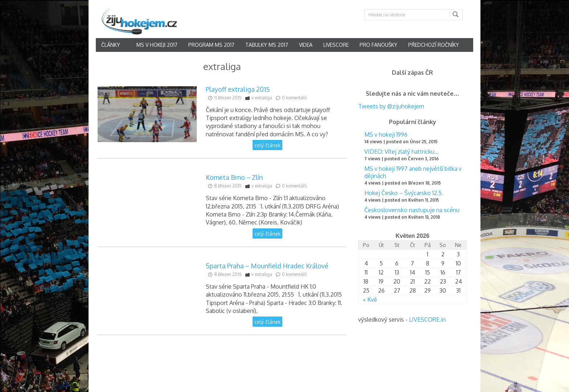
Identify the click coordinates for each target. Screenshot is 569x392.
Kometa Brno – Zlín (234, 177)
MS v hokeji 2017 (157, 45)
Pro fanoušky (378, 45)
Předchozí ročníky (434, 45)
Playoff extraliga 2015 (238, 89)
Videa (306, 45)
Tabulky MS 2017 (267, 45)
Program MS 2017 (211, 45)
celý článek (267, 145)
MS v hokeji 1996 (386, 135)
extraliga (263, 98)
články (111, 45)
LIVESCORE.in (427, 319)
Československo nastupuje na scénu (412, 210)
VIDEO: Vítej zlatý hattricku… (402, 152)
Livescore (336, 45)
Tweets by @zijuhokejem (391, 106)
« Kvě (370, 300)
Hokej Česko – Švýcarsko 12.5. (404, 193)
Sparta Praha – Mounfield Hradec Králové (267, 266)
